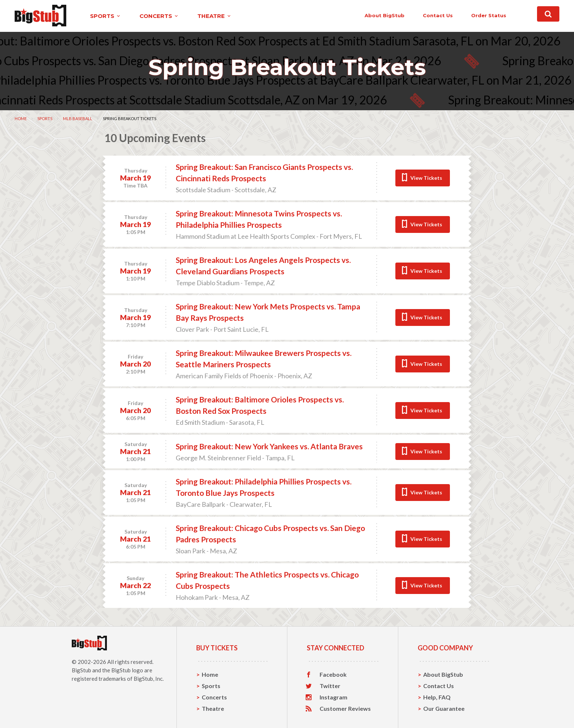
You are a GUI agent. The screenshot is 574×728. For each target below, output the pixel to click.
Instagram (333, 697)
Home (21, 118)
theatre (215, 16)
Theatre (213, 708)
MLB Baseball (78, 118)
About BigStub (385, 15)
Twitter (330, 686)
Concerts (214, 697)
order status (489, 15)
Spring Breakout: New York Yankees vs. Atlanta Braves (269, 446)
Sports (45, 118)
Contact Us (439, 686)
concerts (159, 16)
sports (106, 16)
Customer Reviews (345, 709)
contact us (438, 15)
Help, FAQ (437, 697)
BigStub (81, 670)
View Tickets (426, 178)
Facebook (333, 675)
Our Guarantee (444, 708)
